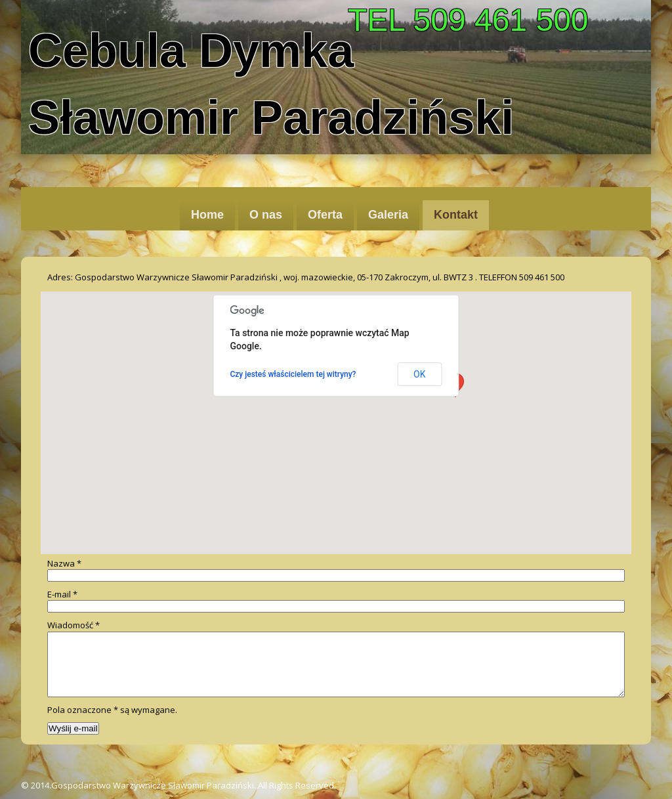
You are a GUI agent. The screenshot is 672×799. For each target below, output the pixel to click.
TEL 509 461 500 (468, 20)
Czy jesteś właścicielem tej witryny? (293, 374)
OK (419, 374)
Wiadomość (73, 625)
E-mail (62, 594)
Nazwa (64, 563)
